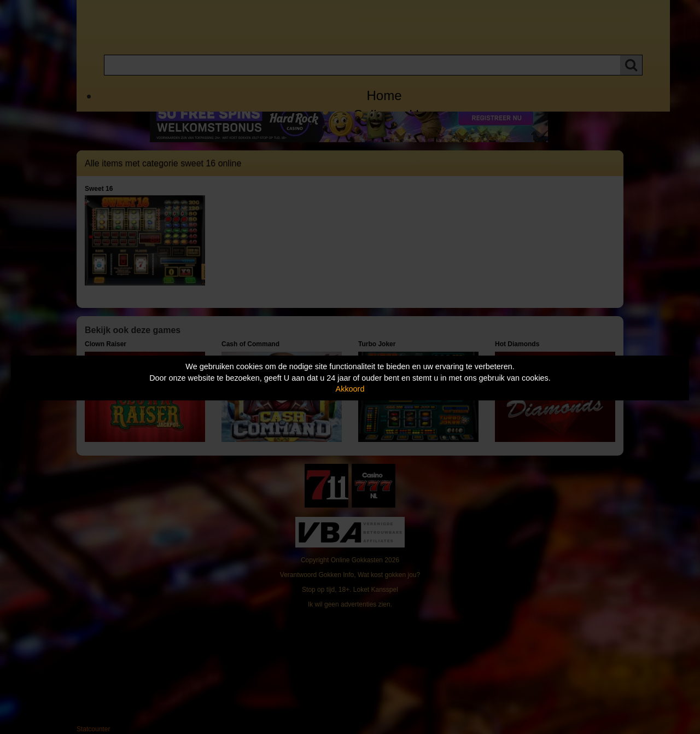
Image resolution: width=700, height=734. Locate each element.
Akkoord (350, 389)
